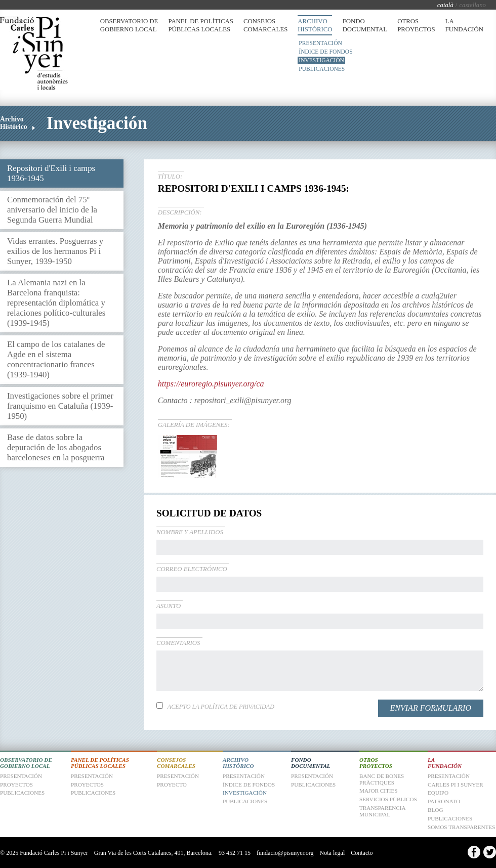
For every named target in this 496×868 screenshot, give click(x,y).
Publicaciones (322, 69)
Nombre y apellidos (190, 532)
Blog (435, 810)
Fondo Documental (365, 25)
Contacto (362, 853)
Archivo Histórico (315, 25)
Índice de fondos (325, 52)
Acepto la (221, 707)
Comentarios (178, 643)
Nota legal (333, 853)
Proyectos (87, 785)
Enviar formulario (431, 708)
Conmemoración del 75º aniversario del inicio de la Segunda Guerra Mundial (52, 210)
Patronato (444, 801)
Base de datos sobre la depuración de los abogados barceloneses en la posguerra (56, 447)
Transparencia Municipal (382, 811)
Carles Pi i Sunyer (456, 785)
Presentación (320, 43)
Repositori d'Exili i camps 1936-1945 (51, 173)
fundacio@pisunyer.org (285, 853)
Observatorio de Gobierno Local (129, 25)
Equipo (438, 793)
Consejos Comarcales (265, 25)
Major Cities (379, 791)
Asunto (169, 606)
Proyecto (172, 785)
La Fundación (464, 25)
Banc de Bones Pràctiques (382, 779)
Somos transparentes (461, 827)
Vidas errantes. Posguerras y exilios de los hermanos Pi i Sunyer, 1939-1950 (55, 251)
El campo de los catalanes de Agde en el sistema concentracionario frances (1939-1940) (56, 359)
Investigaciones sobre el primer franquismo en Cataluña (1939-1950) (60, 406)
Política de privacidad (238, 707)
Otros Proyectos (416, 25)
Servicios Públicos (388, 799)
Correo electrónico (192, 569)
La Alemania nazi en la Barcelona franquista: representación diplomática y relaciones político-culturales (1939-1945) (56, 303)
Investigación (321, 60)
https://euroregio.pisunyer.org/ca (211, 384)
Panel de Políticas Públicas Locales (200, 25)
